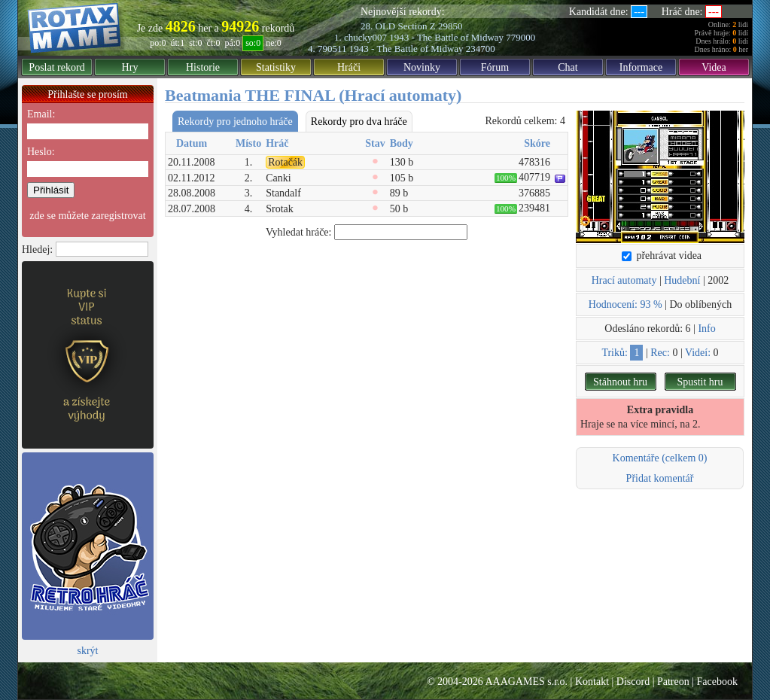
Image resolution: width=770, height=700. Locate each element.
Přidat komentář (660, 478)
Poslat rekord (56, 67)
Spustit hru (700, 382)
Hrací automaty (624, 280)
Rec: (660, 353)
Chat (568, 67)
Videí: (698, 353)
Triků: (615, 353)
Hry (130, 67)
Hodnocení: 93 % (625, 304)
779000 (520, 37)
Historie (203, 67)
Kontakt (592, 682)
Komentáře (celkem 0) (660, 458)
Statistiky (276, 67)
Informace (641, 67)
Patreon (673, 682)
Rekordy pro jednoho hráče (235, 122)
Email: (41, 114)
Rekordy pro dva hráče (359, 122)
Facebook (717, 682)
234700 (481, 49)
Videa (714, 67)
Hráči (349, 67)
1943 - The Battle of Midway (446, 37)
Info (706, 329)
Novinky (422, 67)
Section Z (416, 26)
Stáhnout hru (620, 382)
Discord (633, 682)
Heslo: (41, 152)
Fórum (495, 67)
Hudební (682, 280)
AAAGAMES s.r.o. (526, 682)
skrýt (88, 651)
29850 (450, 26)
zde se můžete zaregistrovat (87, 216)
